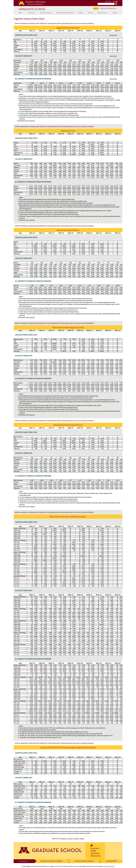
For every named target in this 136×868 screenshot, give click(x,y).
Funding (81, 13)
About (21, 13)
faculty (82, 839)
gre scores (77, 23)
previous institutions (87, 23)
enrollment (63, 839)
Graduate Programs (46, 13)
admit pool (43, 23)
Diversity (90, 13)
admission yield (34, 23)
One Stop (108, 2)
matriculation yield (54, 23)
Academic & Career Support (65, 13)
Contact (115, 13)
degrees (76, 839)
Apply (96, 9)
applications (24, 23)
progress (70, 839)
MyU (115, 2)
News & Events (102, 13)
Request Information (108, 9)
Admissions (32, 13)
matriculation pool (67, 23)
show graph (113, 35)
